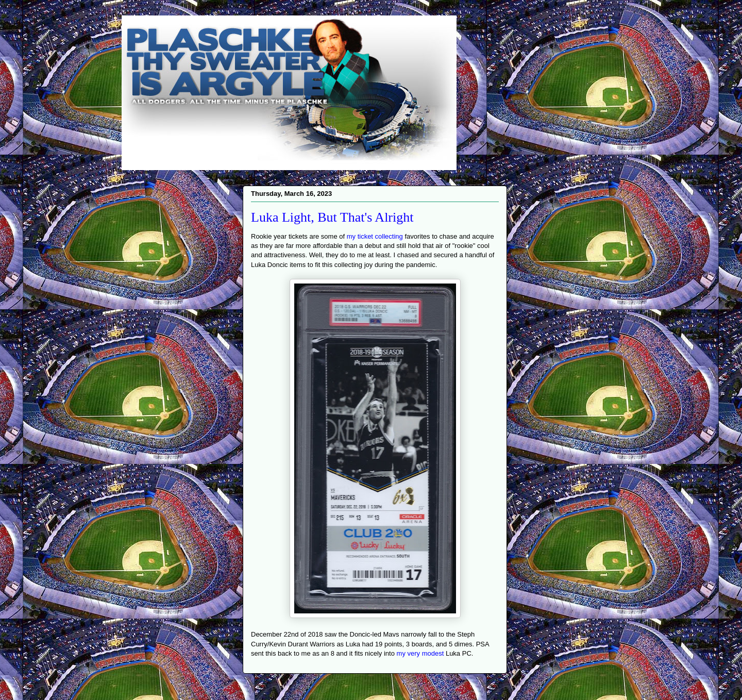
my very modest (420, 653)
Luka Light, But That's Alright (332, 217)
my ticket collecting (375, 236)
